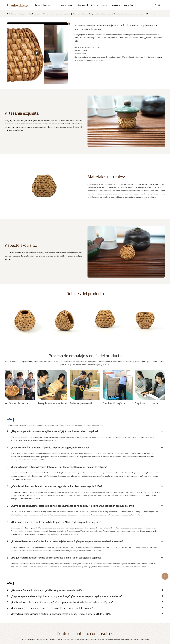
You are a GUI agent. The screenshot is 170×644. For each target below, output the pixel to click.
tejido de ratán (35, 14)
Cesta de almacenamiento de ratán (57, 14)
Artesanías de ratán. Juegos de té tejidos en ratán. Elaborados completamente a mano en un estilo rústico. (114, 14)
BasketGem (11, 14)
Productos (23, 14)
